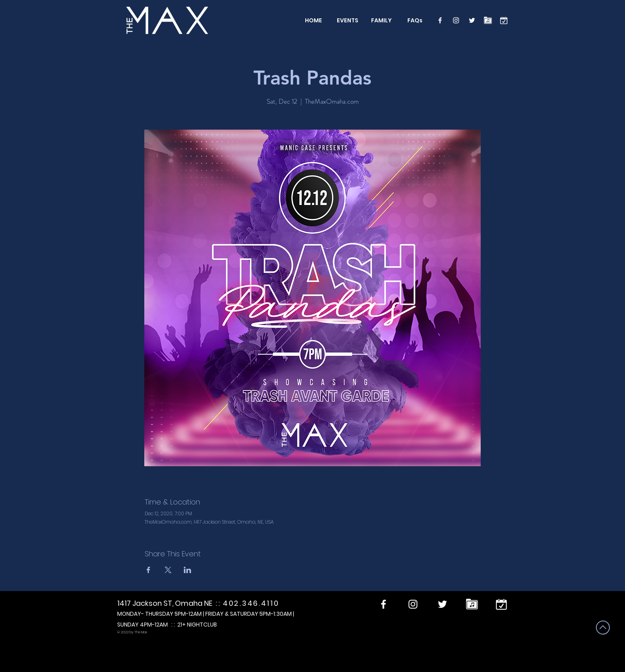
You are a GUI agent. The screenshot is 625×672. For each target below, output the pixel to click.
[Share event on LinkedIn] (188, 570)
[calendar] (504, 20)
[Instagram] (456, 20)
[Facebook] (440, 20)
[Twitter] (472, 20)
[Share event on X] (168, 570)
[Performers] (488, 20)
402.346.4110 (251, 603)
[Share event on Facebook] (148, 570)
